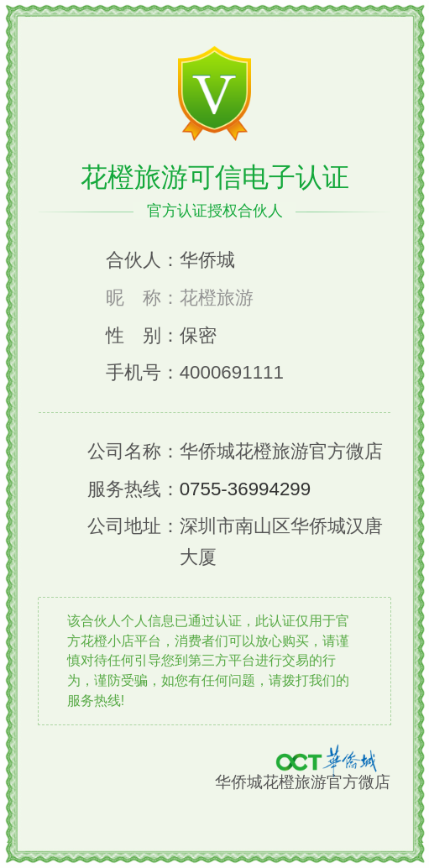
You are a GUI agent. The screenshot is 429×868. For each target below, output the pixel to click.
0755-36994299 (246, 489)
